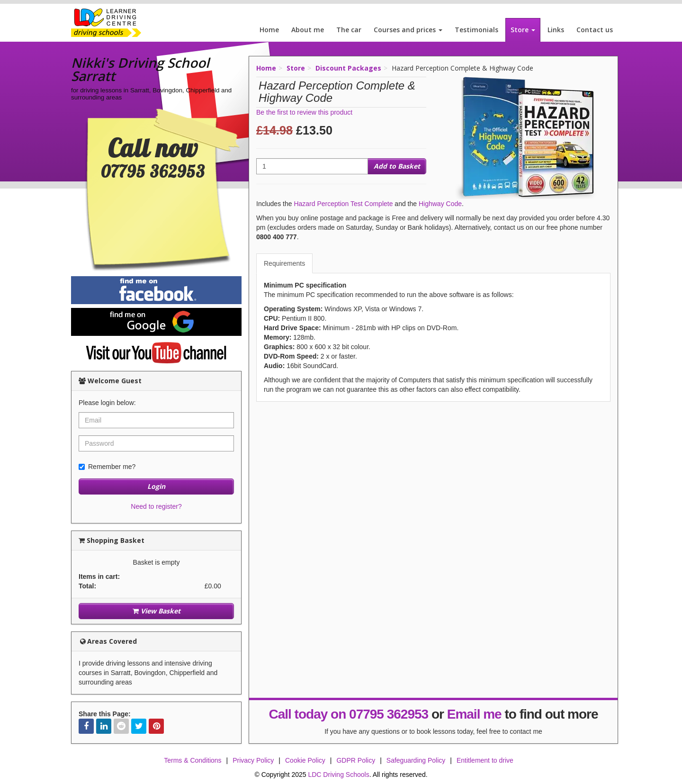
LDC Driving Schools (338, 775)
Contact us (595, 30)
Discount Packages (348, 68)
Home (269, 30)
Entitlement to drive (485, 760)
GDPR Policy (356, 760)
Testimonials (476, 30)
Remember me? (107, 467)
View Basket (157, 611)
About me (308, 30)
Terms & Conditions (193, 760)
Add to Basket (397, 166)
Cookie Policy (305, 760)
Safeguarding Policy (416, 760)
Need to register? (156, 506)
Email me (474, 714)
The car (349, 30)
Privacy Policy (253, 760)
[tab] (285, 263)
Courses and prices (408, 30)
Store (523, 30)
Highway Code (440, 204)
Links (556, 30)
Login (156, 486)
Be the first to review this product (304, 112)
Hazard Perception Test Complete (343, 204)
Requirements (284, 263)
